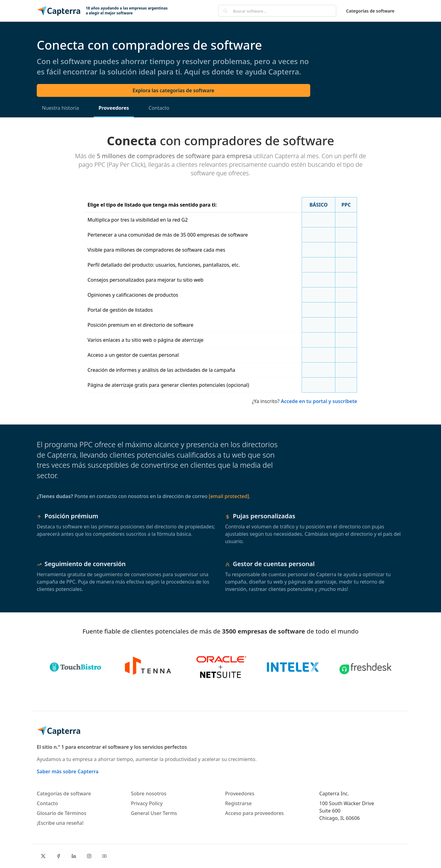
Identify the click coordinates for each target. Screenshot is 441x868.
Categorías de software (370, 11)
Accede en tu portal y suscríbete (319, 401)
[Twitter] (43, 856)
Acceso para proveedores (254, 813)
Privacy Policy (147, 803)
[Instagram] (89, 856)
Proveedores (114, 108)
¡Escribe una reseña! (60, 823)
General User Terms (154, 813)
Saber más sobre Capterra (68, 771)
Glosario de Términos (62, 813)
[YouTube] (104, 856)
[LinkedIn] (74, 856)
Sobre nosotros (149, 794)
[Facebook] (58, 856)
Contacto (159, 108)
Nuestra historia (60, 108)
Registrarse (238, 803)
